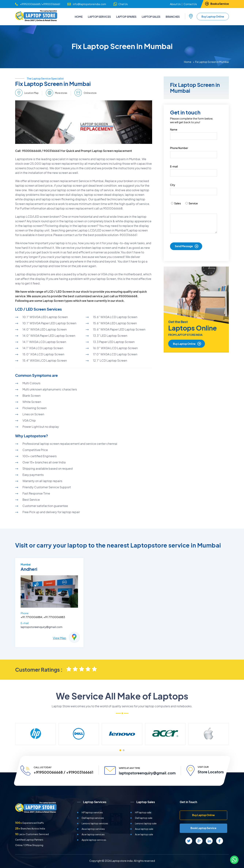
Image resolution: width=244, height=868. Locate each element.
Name (174, 129)
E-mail (174, 166)
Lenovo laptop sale (146, 823)
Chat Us (123, 4)
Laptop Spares (126, 17)
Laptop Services (99, 17)
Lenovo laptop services (95, 823)
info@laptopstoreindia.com (89, 4)
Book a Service (220, 4)
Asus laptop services (93, 829)
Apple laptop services (94, 840)
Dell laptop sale (144, 818)
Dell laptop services (93, 818)
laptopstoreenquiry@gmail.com (42, 627)
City (173, 185)
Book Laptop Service (203, 828)
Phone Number (179, 148)
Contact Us (190, 4)
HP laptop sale (143, 812)
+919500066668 (30, 4)
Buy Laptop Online (213, 16)
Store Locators (210, 772)
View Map (59, 638)
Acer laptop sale (144, 834)
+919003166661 (51, 4)
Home (79, 17)
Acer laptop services (93, 834)
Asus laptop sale (144, 829)
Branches (173, 17)
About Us (175, 4)
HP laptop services (92, 812)
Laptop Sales (151, 17)
